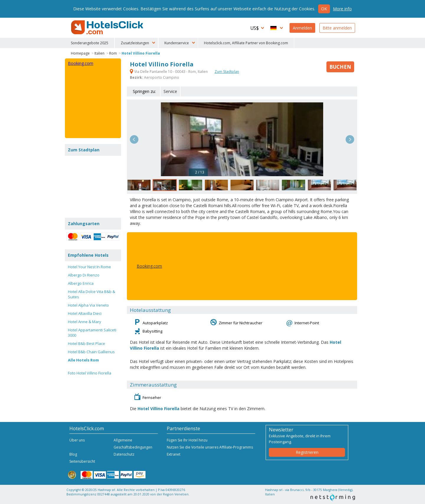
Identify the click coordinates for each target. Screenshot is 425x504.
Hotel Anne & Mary (85, 322)
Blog (73, 454)
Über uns (77, 440)
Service (170, 91)
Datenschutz (124, 454)
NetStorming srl (333, 497)
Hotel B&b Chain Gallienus (91, 352)
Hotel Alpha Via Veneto (88, 305)
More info (342, 9)
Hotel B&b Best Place (86, 343)
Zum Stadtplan (227, 72)
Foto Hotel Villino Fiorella (90, 373)
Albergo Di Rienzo (84, 275)
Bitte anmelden (337, 28)
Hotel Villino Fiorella (141, 53)
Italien (99, 53)
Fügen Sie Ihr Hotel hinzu (187, 440)
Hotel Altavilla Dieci (85, 313)
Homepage (80, 53)
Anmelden (302, 28)
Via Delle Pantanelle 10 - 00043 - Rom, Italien (169, 72)
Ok (324, 9)
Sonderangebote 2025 (90, 43)
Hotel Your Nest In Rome (89, 267)
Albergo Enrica (81, 283)
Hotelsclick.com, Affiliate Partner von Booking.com (246, 43)
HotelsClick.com (108, 27)
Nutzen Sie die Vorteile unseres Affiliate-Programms (210, 447)
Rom (113, 53)
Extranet (174, 454)
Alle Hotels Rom (83, 360)
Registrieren (307, 452)
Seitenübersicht (82, 461)
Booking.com (149, 266)
